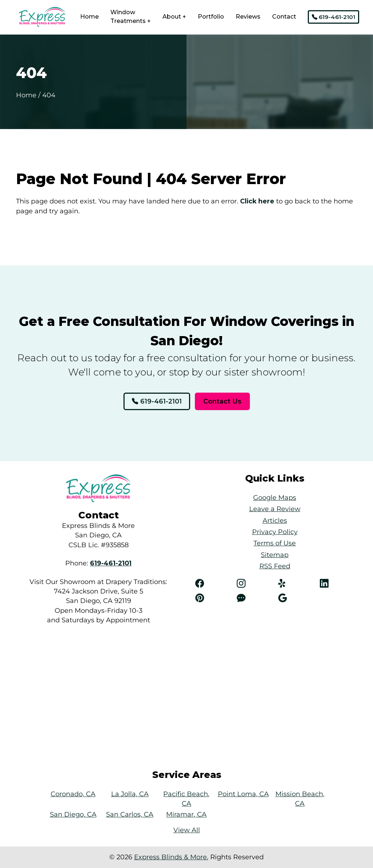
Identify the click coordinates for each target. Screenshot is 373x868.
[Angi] (254, 598)
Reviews (248, 17)
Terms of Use (275, 543)
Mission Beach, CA (300, 799)
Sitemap (275, 555)
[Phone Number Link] (111, 563)
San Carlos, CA (130, 814)
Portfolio (211, 17)
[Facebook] (212, 584)
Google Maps (275, 497)
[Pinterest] (212, 598)
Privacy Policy (275, 532)
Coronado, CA (73, 794)
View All (187, 830)
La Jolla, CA (130, 794)
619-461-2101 (333, 17)
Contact (284, 17)
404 (49, 95)
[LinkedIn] (337, 584)
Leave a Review (275, 509)
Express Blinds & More (170, 857)
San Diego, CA (73, 814)
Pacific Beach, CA (186, 799)
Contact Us (222, 401)
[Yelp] (295, 584)
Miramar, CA (186, 814)
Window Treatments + (131, 17)
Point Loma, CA (243, 794)
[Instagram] (254, 584)
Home (89, 17)
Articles (275, 520)
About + (174, 17)
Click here (257, 201)
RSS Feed (275, 566)
